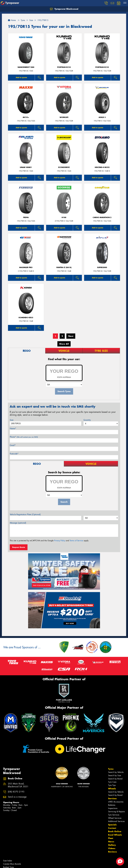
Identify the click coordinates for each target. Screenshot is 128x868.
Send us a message (17, 797)
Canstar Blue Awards (12, 864)
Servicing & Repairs (116, 812)
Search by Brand (115, 779)
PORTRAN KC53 (64, 67)
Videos (112, 848)
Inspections (113, 808)
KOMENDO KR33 (26, 318)
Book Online (115, 831)
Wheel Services (115, 818)
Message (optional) (18, 523)
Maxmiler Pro (26, 267)
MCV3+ (26, 117)
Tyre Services (114, 815)
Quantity (87, 420)
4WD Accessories (116, 802)
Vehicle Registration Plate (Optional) (25, 514)
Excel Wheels (115, 835)
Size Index (8, 861)
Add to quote (21, 77)
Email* (13, 445)
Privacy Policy (60, 541)
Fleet (111, 838)
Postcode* (14, 454)
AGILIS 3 (102, 117)
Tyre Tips (112, 785)
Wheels (112, 789)
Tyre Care (112, 782)
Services (112, 798)
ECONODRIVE (64, 167)
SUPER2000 (102, 267)
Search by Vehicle (116, 772)
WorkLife (64, 117)
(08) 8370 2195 (16, 792)
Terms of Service (76, 541)
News (111, 842)
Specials (112, 825)
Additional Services (116, 821)
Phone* (24, 437)
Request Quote (19, 547)
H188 (64, 217)
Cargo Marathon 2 (102, 217)
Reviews (112, 852)
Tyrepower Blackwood (64, 9)
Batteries (112, 805)
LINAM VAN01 (26, 167)
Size (12, 420)
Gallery (112, 845)
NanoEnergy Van (26, 67)
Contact (112, 828)
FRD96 (26, 217)
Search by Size (115, 775)
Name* (13, 428)
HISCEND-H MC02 (102, 167)
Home (12, 20)
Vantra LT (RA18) (64, 267)
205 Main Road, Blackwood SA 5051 (18, 785)
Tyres (111, 769)
